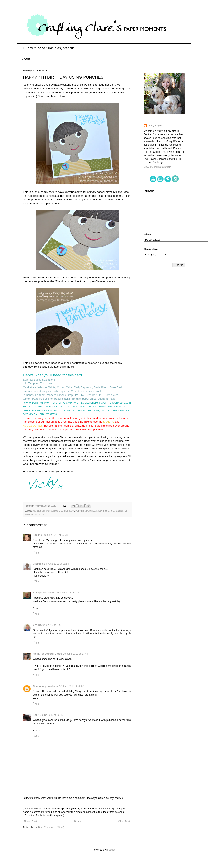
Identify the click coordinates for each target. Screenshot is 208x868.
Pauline (38, 535)
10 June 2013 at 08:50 (56, 564)
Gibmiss (38, 564)
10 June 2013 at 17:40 (76, 654)
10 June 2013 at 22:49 (51, 715)
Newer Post (31, 822)
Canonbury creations (46, 686)
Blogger (111, 850)
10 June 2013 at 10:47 (68, 593)
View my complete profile (157, 167)
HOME (26, 59)
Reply (36, 552)
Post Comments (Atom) (51, 828)
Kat (35, 715)
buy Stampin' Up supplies (45, 511)
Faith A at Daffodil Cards (47, 654)
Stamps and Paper (44, 593)
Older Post (124, 822)
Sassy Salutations (105, 511)
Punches (91, 511)
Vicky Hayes (155, 126)
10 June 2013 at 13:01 (50, 625)
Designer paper (67, 511)
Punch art (80, 511)
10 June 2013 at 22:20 (72, 686)
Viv (35, 625)
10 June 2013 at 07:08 (55, 535)
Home (78, 822)
